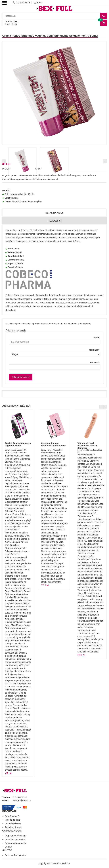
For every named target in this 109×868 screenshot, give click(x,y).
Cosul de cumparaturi (15, 839)
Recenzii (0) (54, 221)
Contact (8, 847)
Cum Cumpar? (12, 816)
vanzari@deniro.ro (22, 800)
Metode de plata (13, 820)
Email (38, 3)
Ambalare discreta (14, 827)
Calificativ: (95, 350)
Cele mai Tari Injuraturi (16, 855)
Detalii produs (54, 213)
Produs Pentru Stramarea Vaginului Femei (18, 444)
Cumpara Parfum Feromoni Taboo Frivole (53, 444)
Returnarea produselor (16, 843)
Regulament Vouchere (16, 836)
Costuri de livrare (13, 824)
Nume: (97, 337)
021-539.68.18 (21, 3)
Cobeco (19, 267)
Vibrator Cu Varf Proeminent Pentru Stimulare (87, 446)
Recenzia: (95, 363)
